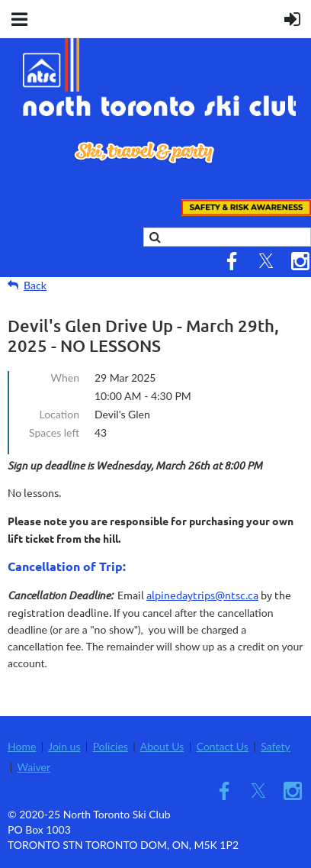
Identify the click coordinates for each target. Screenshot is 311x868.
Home (22, 746)
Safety (276, 746)
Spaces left (54, 432)
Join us (64, 746)
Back (35, 285)
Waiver (34, 767)
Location (59, 414)
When (65, 378)
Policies (111, 746)
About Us (162, 746)
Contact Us (223, 746)
